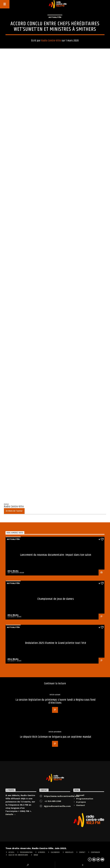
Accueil (80, 795)
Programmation (85, 799)
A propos (81, 802)
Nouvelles (69, 852)
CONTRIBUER (95, 852)
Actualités (55, 17)
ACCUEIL (11, 852)
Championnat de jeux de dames (56, 599)
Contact (81, 805)
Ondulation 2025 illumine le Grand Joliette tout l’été (56, 643)
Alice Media (13, 571)
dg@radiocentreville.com (57, 806)
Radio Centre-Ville (51, 41)
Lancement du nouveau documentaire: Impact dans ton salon (56, 555)
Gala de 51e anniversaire (18, 855)
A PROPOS (42, 852)
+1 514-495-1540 (52, 801)
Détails (11, 815)
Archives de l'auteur (14, 511)
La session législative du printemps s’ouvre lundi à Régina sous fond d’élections (56, 701)
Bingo (36, 855)
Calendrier (55, 852)
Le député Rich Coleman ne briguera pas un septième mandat (56, 737)
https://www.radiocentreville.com (62, 796)
